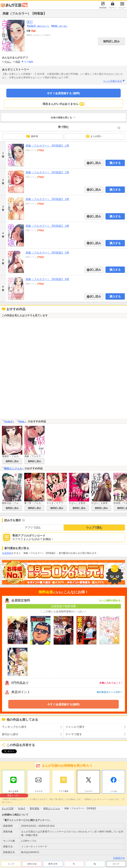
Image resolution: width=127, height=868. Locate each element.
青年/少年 (53, 863)
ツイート (7, 751)
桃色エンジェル (13, 468)
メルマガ (38, 790)
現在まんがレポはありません (64, 104)
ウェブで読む (94, 528)
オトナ (116, 863)
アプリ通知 (64, 790)
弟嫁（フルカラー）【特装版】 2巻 (47, 172)
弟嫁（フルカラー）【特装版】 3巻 (47, 199)
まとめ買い (94, 136)
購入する (115, 163)
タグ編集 (29, 62)
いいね (114, 790)
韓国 (18, 62)
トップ (11, 863)
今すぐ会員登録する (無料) (63, 93)
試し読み (95, 163)
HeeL (60, 26)
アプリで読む (33, 528)
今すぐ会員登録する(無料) (63, 704)
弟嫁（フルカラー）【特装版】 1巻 (47, 146)
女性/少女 (32, 863)
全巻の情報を (64, 117)
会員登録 (7, 553)
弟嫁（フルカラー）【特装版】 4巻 (47, 226)
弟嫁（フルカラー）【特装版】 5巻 (47, 253)
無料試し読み (111, 41)
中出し (8, 62)
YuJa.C (38, 26)
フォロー (89, 790)
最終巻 (32, 136)
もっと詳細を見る (114, 81)
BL (95, 863)
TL (74, 863)
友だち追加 (14, 791)
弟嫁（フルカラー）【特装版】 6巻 (47, 279)
